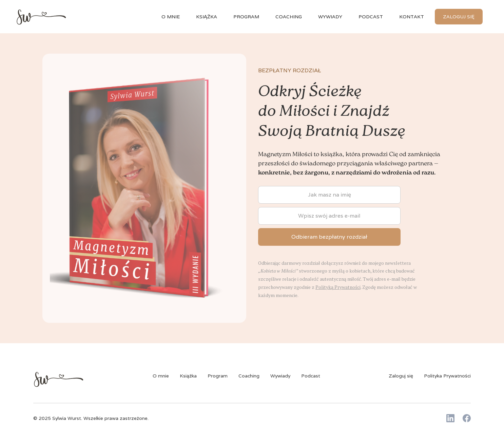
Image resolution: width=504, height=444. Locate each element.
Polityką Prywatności (338, 287)
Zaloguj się (459, 17)
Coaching (289, 17)
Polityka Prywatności (447, 376)
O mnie (171, 17)
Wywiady (280, 376)
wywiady (330, 17)
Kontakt (412, 17)
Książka (188, 376)
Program (246, 17)
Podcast (371, 17)
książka (207, 17)
